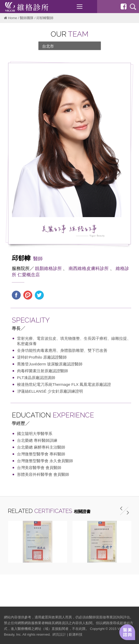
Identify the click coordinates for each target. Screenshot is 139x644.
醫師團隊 (27, 18)
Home (13, 18)
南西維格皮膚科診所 (89, 269)
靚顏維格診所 (48, 269)
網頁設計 (59, 634)
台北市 (48, 46)
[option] (37, 542)
